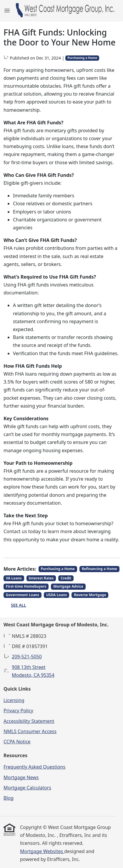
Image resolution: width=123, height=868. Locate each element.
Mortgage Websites (42, 851)
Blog (9, 798)
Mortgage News (21, 777)
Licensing (14, 700)
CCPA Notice (17, 742)
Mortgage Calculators (27, 788)
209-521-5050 (27, 657)
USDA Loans (57, 595)
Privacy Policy (18, 711)
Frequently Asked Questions (34, 767)
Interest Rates (41, 578)
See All (19, 605)
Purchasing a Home (82, 58)
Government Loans (23, 595)
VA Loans (14, 578)
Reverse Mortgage (90, 595)
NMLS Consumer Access (30, 731)
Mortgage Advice (68, 586)
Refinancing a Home (99, 569)
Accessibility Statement (29, 721)
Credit (66, 578)
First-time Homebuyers (26, 586)
